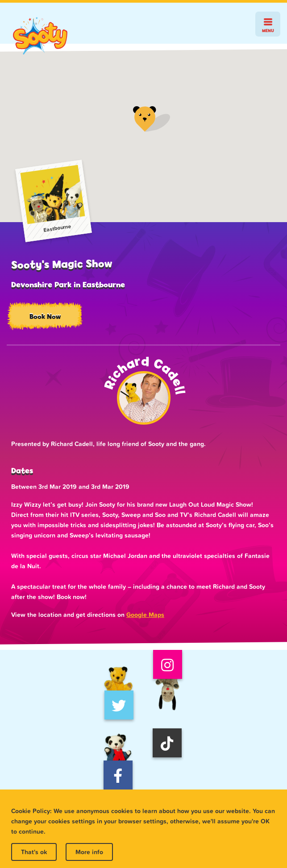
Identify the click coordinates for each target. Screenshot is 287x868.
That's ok (34, 852)
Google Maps (145, 615)
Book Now (45, 316)
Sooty (40, 36)
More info (89, 852)
